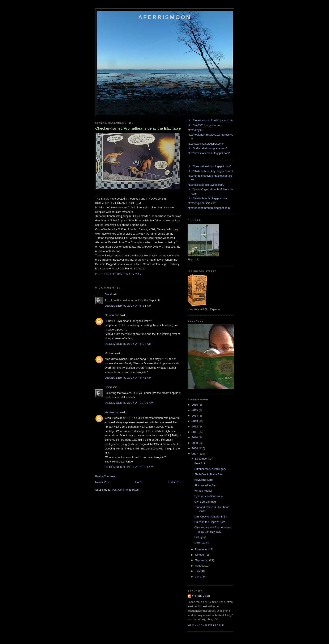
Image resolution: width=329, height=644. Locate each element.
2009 (195, 443)
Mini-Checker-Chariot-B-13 (211, 517)
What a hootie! (203, 491)
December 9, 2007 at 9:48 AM (128, 378)
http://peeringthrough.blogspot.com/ (209, 208)
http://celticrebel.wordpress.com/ (207, 148)
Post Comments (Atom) (126, 490)
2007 (195, 454)
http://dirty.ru (195, 130)
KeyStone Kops (204, 480)
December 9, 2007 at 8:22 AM (128, 344)
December (202, 459)
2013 (195, 421)
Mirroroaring (202, 543)
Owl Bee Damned (205, 502)
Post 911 (200, 463)
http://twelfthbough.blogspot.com (207, 198)
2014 (195, 416)
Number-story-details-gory (210, 469)
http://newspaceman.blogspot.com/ (209, 153)
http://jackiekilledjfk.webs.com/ (206, 185)
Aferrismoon (165, 17)
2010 (195, 437)
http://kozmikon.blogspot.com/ (206, 144)
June (198, 577)
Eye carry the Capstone (209, 496)
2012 (195, 427)
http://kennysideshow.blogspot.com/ (209, 166)
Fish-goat (200, 537)
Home (139, 482)
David (108, 294)
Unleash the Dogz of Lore (210, 522)
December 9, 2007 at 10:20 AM (129, 403)
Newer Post (102, 482)
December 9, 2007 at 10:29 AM (129, 467)
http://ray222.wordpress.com (205, 125)
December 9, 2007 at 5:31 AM (128, 306)
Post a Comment (105, 476)
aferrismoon (112, 315)
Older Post (175, 482)
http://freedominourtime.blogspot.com (210, 120)
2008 (195, 448)
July (198, 571)
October (200, 555)
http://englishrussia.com (202, 203)
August (200, 566)
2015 (195, 410)
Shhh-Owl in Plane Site (208, 474)
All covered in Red (205, 485)
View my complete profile (206, 625)
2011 (195, 432)
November (202, 549)
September (202, 560)
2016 (195, 405)
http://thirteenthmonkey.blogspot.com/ (210, 171)
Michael (109, 353)
